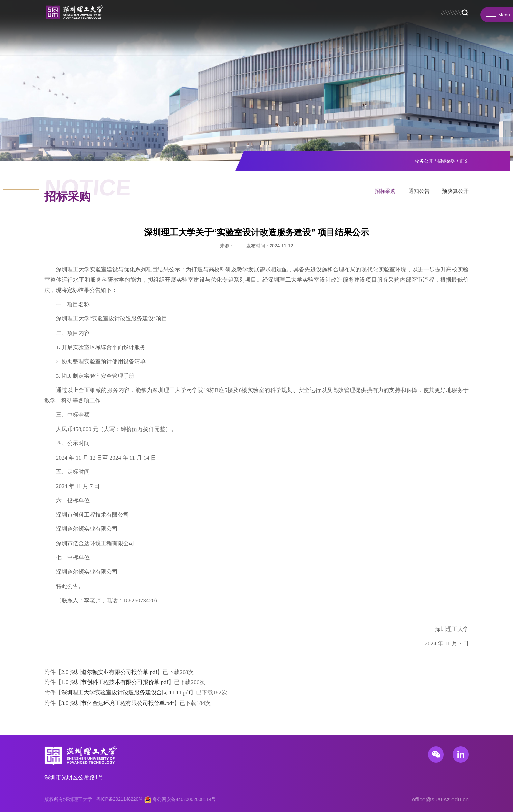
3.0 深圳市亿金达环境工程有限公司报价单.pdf (118, 703)
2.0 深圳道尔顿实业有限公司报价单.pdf (109, 672)
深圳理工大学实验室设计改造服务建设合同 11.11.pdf (126, 692)
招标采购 (446, 161)
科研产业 (235, 36)
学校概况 (59, 36)
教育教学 (176, 36)
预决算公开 (455, 193)
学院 (84, 36)
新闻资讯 (325, 36)
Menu (496, 16)
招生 (347, 24)
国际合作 (265, 36)
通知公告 (419, 193)
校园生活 (354, 36)
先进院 (149, 36)
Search (407, 36)
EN (408, 24)
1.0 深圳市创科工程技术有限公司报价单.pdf (115, 682)
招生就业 (206, 36)
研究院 (125, 36)
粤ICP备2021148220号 (120, 799)
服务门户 (393, 24)
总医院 (376, 24)
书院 (103, 36)
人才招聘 (295, 36)
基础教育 (384, 36)
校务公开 (331, 24)
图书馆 (360, 24)
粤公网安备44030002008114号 (184, 799)
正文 (464, 161)
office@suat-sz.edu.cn (440, 799)
